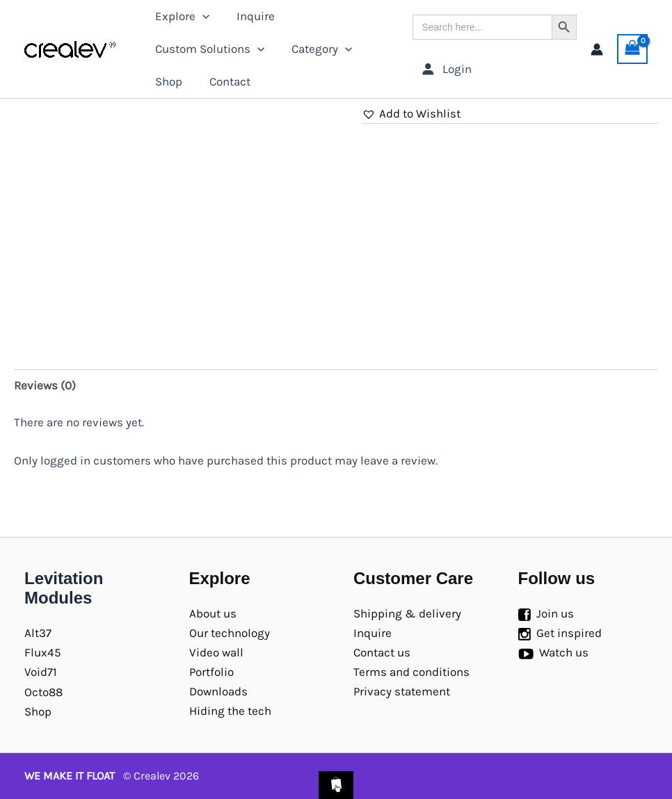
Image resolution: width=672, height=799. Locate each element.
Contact (224, 81)
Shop (167, 81)
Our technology (230, 633)
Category (316, 49)
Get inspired (569, 633)
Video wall (216, 652)
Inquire (250, 16)
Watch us (564, 652)
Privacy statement (402, 691)
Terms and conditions (411, 672)
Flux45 (43, 652)
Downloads (218, 691)
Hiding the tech (230, 711)
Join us (555, 613)
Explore (180, 16)
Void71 (41, 672)
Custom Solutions (208, 49)
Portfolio (211, 672)
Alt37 (38, 633)
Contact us (382, 652)
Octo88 (43, 692)
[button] (411, 113)
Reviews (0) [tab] (45, 385)
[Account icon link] (597, 49)
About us (213, 613)
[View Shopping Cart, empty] (632, 49)
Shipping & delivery (407, 613)
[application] (200, 16)
